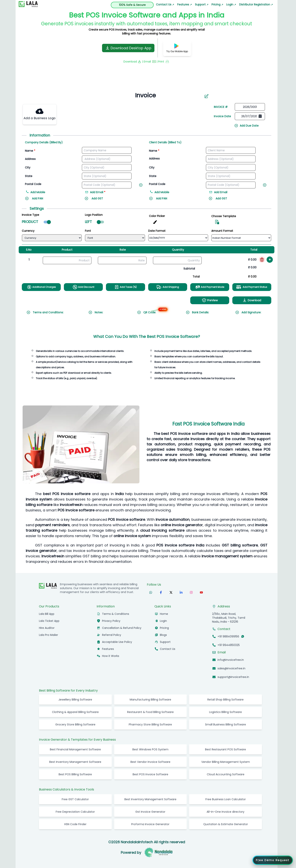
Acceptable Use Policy (117, 642)
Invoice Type (30, 215)
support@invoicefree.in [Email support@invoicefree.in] (233, 677)
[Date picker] (250, 116)
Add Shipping (168, 287)
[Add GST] (103, 200)
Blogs (163, 635)
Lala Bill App (47, 614)
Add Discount (83, 287)
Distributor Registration (256, 4)
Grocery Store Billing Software (75, 724)
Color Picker (157, 216)
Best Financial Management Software (75, 749)
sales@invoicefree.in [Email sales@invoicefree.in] (231, 668)
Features (185, 4)
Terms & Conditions (116, 614)
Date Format (157, 231)
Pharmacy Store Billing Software (150, 724)
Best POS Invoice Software (150, 774)
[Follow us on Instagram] (191, 592)
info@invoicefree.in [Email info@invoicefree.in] (231, 660)
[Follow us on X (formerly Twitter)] (171, 592)
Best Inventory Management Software (75, 762)
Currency (28, 231)
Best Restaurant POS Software (226, 749)
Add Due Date (246, 126)
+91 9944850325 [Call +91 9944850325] (229, 645)
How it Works (111, 656)
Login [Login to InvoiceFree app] (163, 621)
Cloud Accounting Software (226, 774)
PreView (210, 300)
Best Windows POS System (150, 749)
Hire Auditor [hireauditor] (47, 628)
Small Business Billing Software (226, 724)
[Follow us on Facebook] (161, 592)
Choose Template (224, 216)
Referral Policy (112, 635)
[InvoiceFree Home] (48, 586)
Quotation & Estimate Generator (226, 824)
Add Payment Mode (210, 287)
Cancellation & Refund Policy (122, 628)
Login (231, 4)
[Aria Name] (206, 96)
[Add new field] (142, 184)
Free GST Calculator (75, 799)
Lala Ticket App (49, 621)
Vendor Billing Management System (226, 762)
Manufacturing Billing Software (150, 700)
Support (202, 4)
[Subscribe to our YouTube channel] (201, 592)
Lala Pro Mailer (48, 635)
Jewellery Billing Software (75, 700)
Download (252, 300)
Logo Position (94, 215)
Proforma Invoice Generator (150, 824)
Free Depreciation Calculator (75, 812)
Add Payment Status (252, 287)
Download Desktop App (128, 48)
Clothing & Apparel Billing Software (75, 712)
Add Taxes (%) (126, 287)
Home (164, 614)
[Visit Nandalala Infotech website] (158, 852)
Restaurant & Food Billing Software (150, 712)
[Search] (143, 95)
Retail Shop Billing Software (226, 700)
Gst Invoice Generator (150, 812)
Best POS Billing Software (75, 774)
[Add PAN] (44, 200)
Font (88, 231)
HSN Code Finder (75, 824)
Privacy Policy (111, 621)
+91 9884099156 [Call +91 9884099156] (228, 636)
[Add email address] (103, 193)
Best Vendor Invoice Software (150, 762)
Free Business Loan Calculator (226, 799)
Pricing (217, 4)
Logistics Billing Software (226, 712)
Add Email (218, 192)
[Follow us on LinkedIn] (181, 592)
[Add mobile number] (55, 193)
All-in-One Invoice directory (226, 812)
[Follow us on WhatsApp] (151, 592)
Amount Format (222, 231)
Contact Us (165, 4)
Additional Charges (41, 287)
